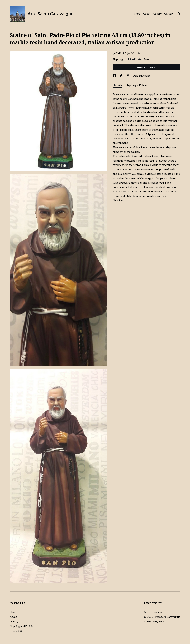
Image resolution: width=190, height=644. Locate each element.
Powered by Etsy (154, 621)
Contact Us (16, 631)
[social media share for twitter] (121, 75)
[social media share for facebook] (114, 75)
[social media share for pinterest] (128, 75)
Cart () (169, 14)
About (147, 14)
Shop (137, 14)
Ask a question (142, 75)
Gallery (157, 14)
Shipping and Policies (22, 626)
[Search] (179, 14)
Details (118, 85)
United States (135, 59)
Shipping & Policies (137, 85)
